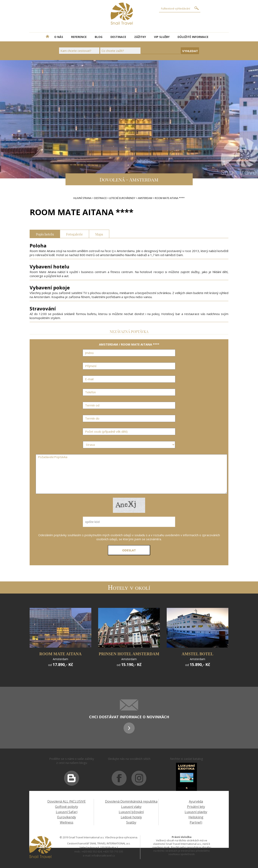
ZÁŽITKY (140, 37)
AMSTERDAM (145, 198)
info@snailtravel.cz (103, 855)
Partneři (196, 822)
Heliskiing (196, 817)
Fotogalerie (74, 234)
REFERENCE (79, 37)
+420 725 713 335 (113, 851)
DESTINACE (118, 37)
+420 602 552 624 (92, 851)
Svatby (131, 822)
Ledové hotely (131, 817)
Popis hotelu (45, 234)
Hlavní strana (82, 198)
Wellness (67, 822)
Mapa (99, 234)
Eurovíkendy (67, 817)
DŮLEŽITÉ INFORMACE (193, 37)
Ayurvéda (196, 801)
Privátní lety (196, 807)
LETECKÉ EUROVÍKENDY (122, 198)
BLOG (99, 37)
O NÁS (59, 37)
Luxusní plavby (196, 812)
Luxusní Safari (67, 812)
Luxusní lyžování (131, 812)
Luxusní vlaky (131, 807)
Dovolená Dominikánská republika (131, 801)
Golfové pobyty (67, 807)
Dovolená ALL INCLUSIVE (67, 801)
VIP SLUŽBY (162, 37)
